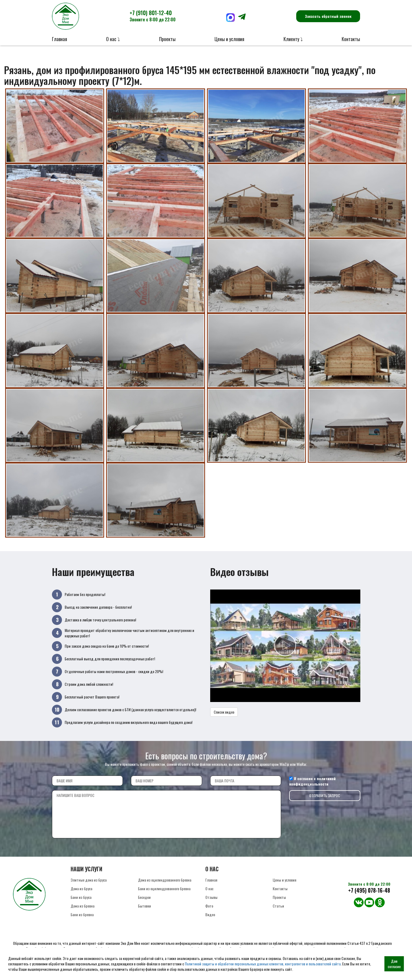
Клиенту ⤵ (293, 39)
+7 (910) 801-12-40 (153, 16)
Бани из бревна (82, 914)
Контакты (351, 39)
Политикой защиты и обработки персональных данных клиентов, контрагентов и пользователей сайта (263, 964)
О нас (209, 888)
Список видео (224, 712)
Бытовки (144, 906)
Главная (60, 39)
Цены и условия (229, 39)
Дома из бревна (83, 906)
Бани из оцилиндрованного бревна (164, 888)
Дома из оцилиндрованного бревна (165, 880)
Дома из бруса (81, 888)
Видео (210, 914)
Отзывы (211, 897)
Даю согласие (394, 964)
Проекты (167, 39)
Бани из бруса (81, 897)
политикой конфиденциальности (312, 781)
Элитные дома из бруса (89, 880)
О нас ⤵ (113, 39)
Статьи (278, 906)
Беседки (144, 897)
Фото (209, 906)
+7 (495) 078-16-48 (369, 890)
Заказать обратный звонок (328, 16)
